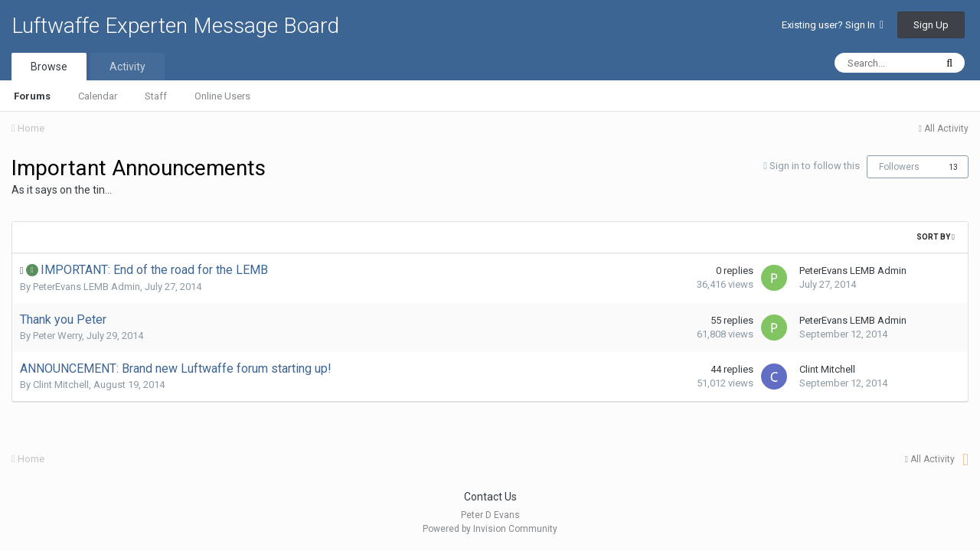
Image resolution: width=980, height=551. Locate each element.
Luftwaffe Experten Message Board (175, 26)
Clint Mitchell (61, 385)
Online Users (222, 96)
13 (953, 167)
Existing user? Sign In (833, 25)
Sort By (936, 237)
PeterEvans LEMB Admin (87, 287)
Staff (156, 96)
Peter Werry (57, 336)
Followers (899, 167)
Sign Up (931, 25)
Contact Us (490, 497)
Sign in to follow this (815, 166)
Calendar (98, 96)
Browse (49, 67)
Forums (32, 96)
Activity (127, 67)
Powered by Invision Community (490, 529)
